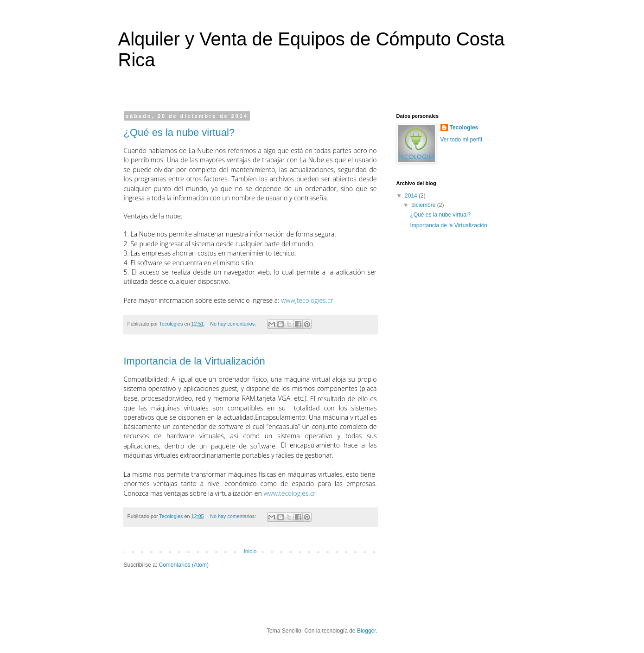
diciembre (424, 205)
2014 (412, 196)
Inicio (250, 551)
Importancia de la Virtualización (194, 361)
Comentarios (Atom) (184, 565)
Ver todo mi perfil (461, 140)
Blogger (367, 631)
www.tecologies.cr (289, 493)
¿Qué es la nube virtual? (179, 132)
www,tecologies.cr (307, 300)
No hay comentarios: (234, 324)
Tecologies (464, 128)
